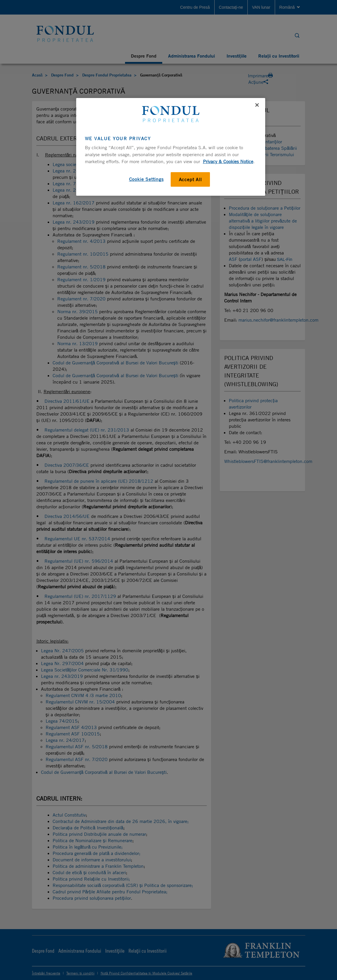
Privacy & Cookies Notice (228, 161)
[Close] (257, 105)
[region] (171, 147)
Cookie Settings (146, 179)
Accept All (190, 179)
